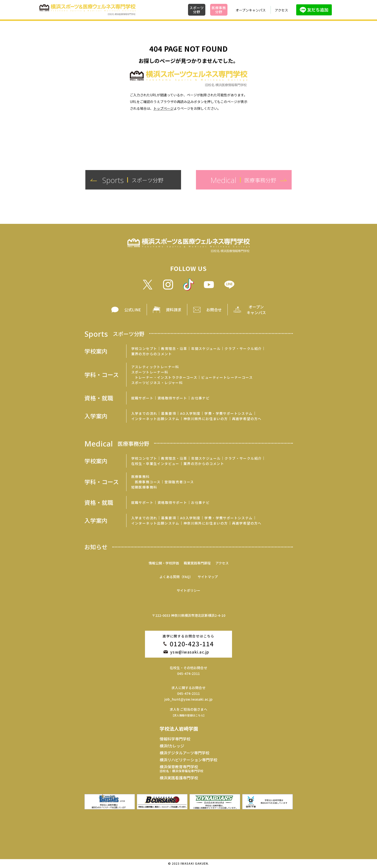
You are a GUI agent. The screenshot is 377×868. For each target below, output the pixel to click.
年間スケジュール (206, 348)
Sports (114, 333)
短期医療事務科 (144, 487)
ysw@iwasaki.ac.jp (190, 652)
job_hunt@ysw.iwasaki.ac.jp (189, 699)
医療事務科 (141, 477)
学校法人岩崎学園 (179, 729)
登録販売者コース (179, 482)
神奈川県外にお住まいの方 (206, 419)
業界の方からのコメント (152, 354)
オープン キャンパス (256, 310)
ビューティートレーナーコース (227, 377)
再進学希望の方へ (247, 419)
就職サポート (142, 398)
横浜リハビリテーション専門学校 (188, 760)
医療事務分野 (219, 10)
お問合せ (214, 310)
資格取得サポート (172, 398)
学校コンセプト (144, 348)
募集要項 (169, 413)
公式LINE (133, 310)
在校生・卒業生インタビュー (155, 464)
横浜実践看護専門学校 (179, 778)
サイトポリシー (188, 590)
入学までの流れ (144, 413)
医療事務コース (148, 482)
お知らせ (96, 547)
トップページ (163, 108)
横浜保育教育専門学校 (182, 768)
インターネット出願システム (155, 419)
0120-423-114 (192, 644)
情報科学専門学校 (175, 739)
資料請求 (174, 310)
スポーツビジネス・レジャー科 (157, 383)
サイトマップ (208, 577)
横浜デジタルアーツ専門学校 (185, 753)
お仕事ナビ (200, 398)
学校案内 (96, 351)
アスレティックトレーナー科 (155, 367)
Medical (117, 443)
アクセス (281, 10)
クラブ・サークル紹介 (243, 348)
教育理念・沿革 (174, 348)
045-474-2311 (188, 673)
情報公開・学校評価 (164, 563)
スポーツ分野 (197, 10)
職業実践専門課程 (197, 563)
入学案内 (96, 416)
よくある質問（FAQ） (176, 577)
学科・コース (102, 375)
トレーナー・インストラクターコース (166, 377)
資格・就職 (99, 398)
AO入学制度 (190, 413)
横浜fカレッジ (172, 746)
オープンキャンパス (251, 10)
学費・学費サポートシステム (228, 413)
